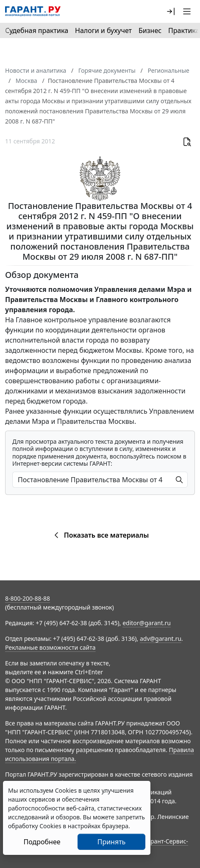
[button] (171, 11)
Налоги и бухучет (103, 30)
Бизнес (150, 30)
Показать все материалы (100, 535)
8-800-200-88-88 (28, 598)
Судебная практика (37, 30)
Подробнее (42, 842)
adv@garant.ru (161, 639)
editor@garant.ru (147, 623)
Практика (184, 30)
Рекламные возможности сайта (50, 647)
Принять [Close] (112, 842)
